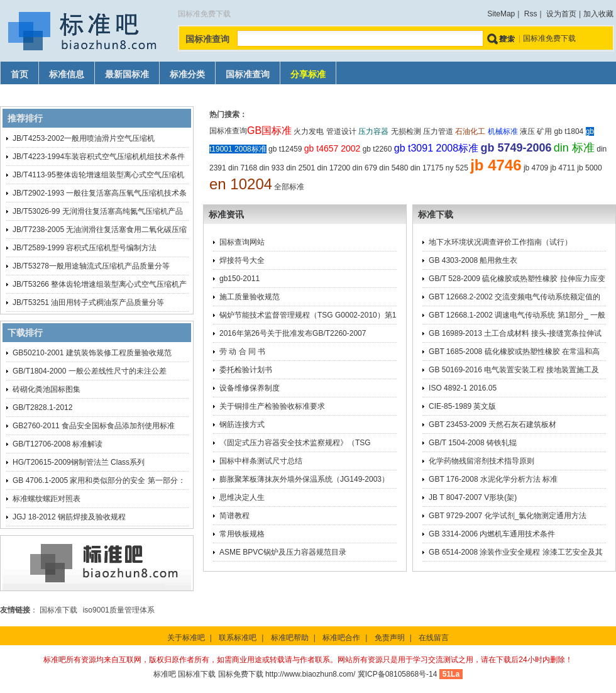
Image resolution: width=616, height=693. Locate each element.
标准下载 (436, 214)
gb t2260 (377, 149)
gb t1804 (569, 131)
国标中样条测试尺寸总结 (261, 461)
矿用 (544, 131)
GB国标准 (269, 130)
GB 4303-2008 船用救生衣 (473, 260)
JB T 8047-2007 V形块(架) (473, 497)
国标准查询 (248, 75)
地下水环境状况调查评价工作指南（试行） (500, 242)
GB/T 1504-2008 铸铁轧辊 (473, 443)
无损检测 (406, 131)
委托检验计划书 (246, 370)
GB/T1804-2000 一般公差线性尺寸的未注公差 (90, 371)
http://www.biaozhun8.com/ (310, 674)
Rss (531, 14)
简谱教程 (234, 516)
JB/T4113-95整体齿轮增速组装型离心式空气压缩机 (98, 175)
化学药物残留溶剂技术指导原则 (481, 461)
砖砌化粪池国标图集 (47, 389)
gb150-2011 (239, 279)
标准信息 (67, 75)
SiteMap (501, 14)
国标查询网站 (242, 242)
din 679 (365, 168)
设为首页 (561, 14)
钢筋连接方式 (242, 424)
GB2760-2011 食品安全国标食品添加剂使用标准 (94, 426)
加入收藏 (598, 14)
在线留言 (434, 638)
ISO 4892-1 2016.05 (463, 388)
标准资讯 (226, 214)
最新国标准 (127, 75)
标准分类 (187, 75)
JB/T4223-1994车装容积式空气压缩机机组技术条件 (99, 157)
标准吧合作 (341, 638)
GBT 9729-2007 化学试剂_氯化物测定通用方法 (508, 516)
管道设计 (341, 131)
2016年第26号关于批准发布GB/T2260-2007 (293, 333)
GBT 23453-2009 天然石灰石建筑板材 (492, 424)
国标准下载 (58, 610)
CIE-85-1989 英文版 (462, 406)
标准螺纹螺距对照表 (47, 499)
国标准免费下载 (549, 38)
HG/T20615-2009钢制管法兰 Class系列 (79, 462)
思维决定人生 (242, 497)
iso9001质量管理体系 (119, 610)
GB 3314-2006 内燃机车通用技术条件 (492, 534)
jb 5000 (589, 168)
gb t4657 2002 (333, 148)
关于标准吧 (186, 638)
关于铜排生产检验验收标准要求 (272, 406)
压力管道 (438, 131)
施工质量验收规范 (250, 297)
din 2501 (300, 168)
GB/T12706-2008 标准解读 (58, 444)
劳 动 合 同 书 (242, 352)
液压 (527, 131)
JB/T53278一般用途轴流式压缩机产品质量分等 (91, 266)
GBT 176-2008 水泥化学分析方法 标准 (493, 479)
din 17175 (427, 168)
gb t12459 (285, 149)
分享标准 (308, 75)
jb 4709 (536, 168)
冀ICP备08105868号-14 (398, 674)
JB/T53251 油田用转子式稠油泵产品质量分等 (88, 302)
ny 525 (457, 168)
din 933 (271, 168)
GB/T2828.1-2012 (42, 407)
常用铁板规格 (242, 534)
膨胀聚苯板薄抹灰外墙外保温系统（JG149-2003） (304, 479)
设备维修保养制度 (250, 388)
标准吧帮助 (290, 638)
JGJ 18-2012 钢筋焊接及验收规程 (69, 517)
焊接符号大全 (242, 260)
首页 (19, 75)
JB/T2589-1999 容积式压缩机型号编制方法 (85, 248)
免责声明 (390, 638)
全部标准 (289, 187)
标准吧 (165, 674)
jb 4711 (563, 168)
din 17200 (334, 168)
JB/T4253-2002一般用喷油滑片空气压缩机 (84, 138)
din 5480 (393, 168)
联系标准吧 (238, 638)
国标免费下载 (241, 674)
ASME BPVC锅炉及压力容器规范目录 (283, 552)
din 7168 (243, 168)
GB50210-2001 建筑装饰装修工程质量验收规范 (92, 353)
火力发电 (309, 131)
